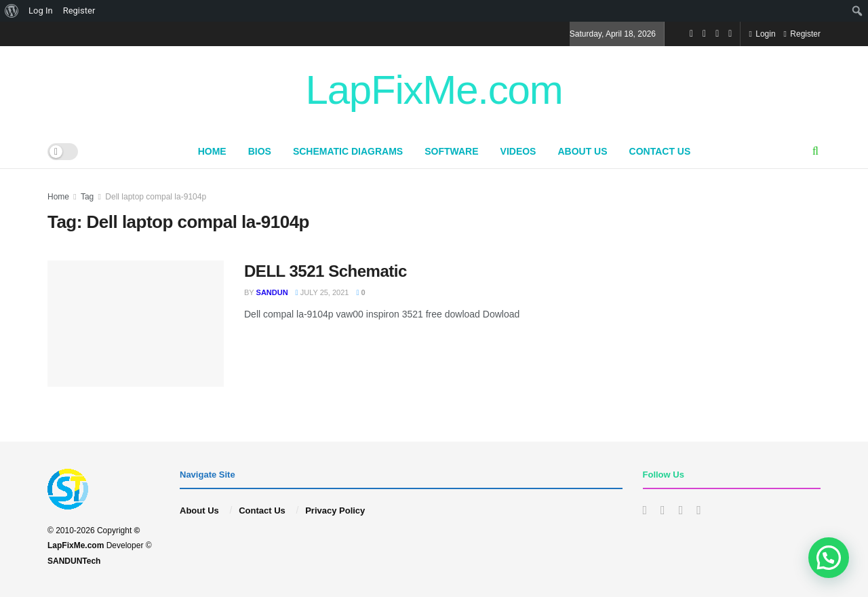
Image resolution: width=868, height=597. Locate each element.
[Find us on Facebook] (691, 34)
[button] (829, 558)
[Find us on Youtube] (717, 34)
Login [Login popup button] (762, 34)
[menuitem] (12, 11)
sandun (272, 292)
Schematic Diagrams (348, 151)
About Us (582, 151)
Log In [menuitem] (41, 11)
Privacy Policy (335, 511)
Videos (518, 151)
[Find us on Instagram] (704, 34)
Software (451, 151)
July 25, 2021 (322, 292)
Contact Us (660, 151)
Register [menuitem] (79, 11)
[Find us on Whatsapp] (730, 34)
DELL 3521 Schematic (325, 271)
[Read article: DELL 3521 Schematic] (136, 324)
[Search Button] (815, 151)
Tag (87, 197)
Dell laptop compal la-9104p (156, 197)
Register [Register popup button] (802, 34)
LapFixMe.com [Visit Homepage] (434, 90)
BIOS (260, 151)
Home (212, 151)
